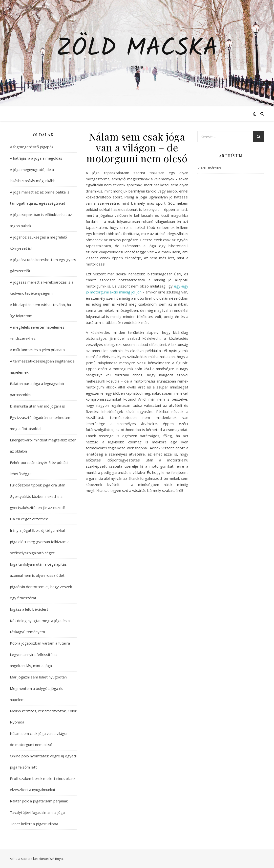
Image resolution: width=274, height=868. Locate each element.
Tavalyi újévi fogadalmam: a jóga (37, 812)
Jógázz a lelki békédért (29, 609)
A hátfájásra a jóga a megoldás (36, 158)
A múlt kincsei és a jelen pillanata (37, 350)
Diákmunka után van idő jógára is (37, 406)
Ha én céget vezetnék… (30, 519)
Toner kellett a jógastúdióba (34, 824)
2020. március (209, 168)
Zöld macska (137, 49)
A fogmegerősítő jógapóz (32, 147)
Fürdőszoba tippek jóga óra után (38, 485)
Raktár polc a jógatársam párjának (39, 801)
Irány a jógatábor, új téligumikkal (37, 530)
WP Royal (56, 859)
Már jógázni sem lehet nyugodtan (38, 677)
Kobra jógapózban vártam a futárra (40, 643)
